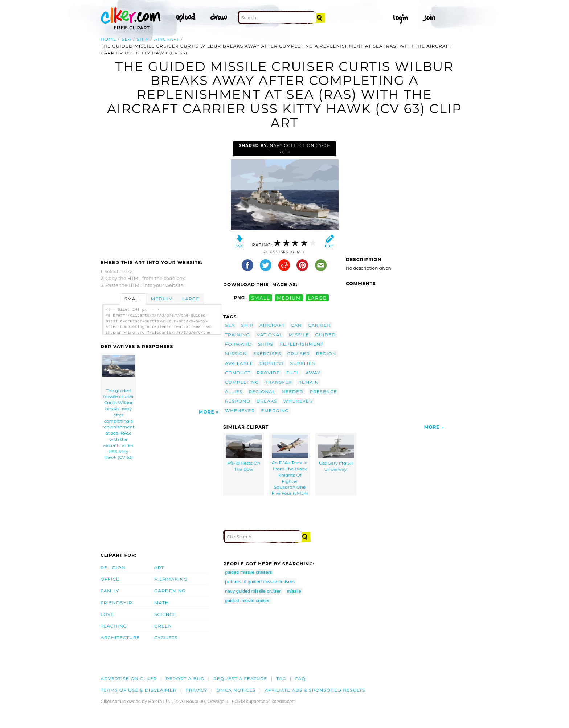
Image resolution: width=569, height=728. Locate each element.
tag (281, 678)
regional (262, 392)
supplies (303, 363)
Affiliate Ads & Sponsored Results (315, 690)
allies (234, 392)
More (207, 412)
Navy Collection (292, 145)
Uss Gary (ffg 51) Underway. (336, 453)
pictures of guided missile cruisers (260, 582)
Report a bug (185, 678)
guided (326, 335)
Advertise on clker (129, 678)
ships (266, 344)
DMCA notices (236, 690)
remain (309, 382)
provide (268, 373)
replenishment (301, 344)
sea (126, 39)
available (239, 363)
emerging (275, 410)
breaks (267, 401)
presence (323, 392)
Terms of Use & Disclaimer (139, 690)
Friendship (116, 603)
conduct (238, 373)
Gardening (170, 591)
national (269, 335)
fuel (293, 373)
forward (238, 344)
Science (165, 614)
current (272, 363)
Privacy (197, 690)
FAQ (300, 678)
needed (292, 392)
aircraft (167, 39)
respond (238, 401)
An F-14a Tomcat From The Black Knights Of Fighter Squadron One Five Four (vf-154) (290, 465)
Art (159, 567)
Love (107, 614)
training (238, 335)
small (261, 298)
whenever (240, 410)
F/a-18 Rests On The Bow (244, 453)
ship (143, 39)
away (313, 373)
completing (242, 382)
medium (289, 298)
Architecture (120, 637)
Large (191, 299)
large (317, 298)
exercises (267, 353)
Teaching (114, 626)
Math (162, 603)
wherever (298, 401)
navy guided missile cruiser (253, 591)
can (296, 325)
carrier (319, 325)
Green (163, 626)
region (326, 353)
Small (133, 299)
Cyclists (166, 637)
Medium (162, 299)
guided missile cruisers (248, 572)
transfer (279, 382)
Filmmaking (171, 579)
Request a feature (240, 678)
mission (236, 353)
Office (110, 579)
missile (299, 335)
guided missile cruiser (247, 601)
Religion (113, 567)
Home (109, 39)
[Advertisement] (161, 196)
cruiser (299, 353)
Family (110, 591)
